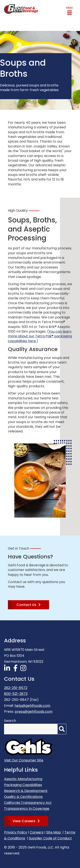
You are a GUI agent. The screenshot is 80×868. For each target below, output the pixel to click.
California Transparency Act (28, 803)
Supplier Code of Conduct (50, 838)
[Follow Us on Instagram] (24, 669)
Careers (37, 832)
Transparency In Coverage (27, 809)
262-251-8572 (16, 688)
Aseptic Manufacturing (23, 779)
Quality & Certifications (23, 797)
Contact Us (26, 605)
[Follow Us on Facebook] (16, 669)
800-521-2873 (16, 694)
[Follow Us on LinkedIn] (8, 669)
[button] (70, 11)
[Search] (62, 729)
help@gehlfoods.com (32, 706)
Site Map (54, 832)
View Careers (24, 821)
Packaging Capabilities (23, 785)
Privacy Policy (16, 832)
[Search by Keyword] (31, 729)
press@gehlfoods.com (34, 712)
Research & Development (26, 791)
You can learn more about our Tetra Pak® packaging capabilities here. (40, 336)
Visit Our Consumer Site (24, 760)
